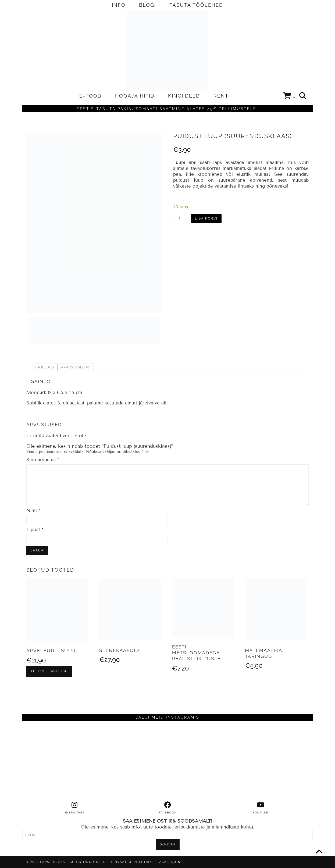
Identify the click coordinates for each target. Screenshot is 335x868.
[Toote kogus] (181, 218)
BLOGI (147, 5)
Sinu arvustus (43, 460)
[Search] (303, 96)
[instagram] (75, 808)
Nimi (33, 510)
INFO (119, 5)
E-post (35, 530)
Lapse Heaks (53, 862)
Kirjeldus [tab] (44, 367)
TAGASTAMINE (170, 862)
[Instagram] (59, 761)
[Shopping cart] (289, 97)
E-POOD (90, 96)
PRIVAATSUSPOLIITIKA (132, 862)
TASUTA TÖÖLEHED (196, 5)
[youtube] (261, 808)
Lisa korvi (206, 218)
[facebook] (167, 808)
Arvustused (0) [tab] (76, 367)
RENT (221, 96)
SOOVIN (168, 844)
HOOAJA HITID (135, 96)
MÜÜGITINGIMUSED (88, 862)
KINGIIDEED (184, 96)
